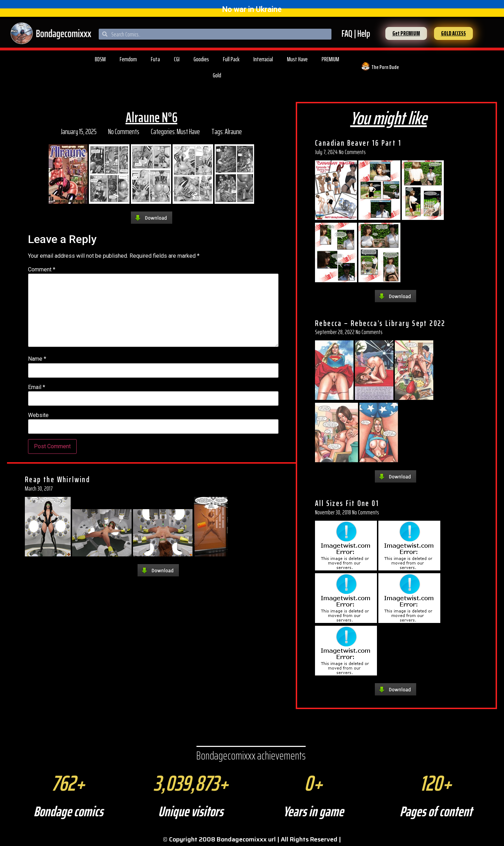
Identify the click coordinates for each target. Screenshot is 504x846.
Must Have (297, 59)
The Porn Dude (385, 67)
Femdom (128, 59)
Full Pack (231, 59)
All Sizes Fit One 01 (347, 503)
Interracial (263, 59)
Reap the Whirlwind (57, 479)
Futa (155, 59)
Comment (42, 270)
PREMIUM (330, 59)
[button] (406, 33)
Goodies (201, 59)
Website (38, 415)
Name (37, 359)
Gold (217, 75)
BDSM (100, 59)
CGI (177, 59)
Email (37, 387)
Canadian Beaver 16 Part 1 (358, 143)
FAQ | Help (356, 33)
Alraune (233, 131)
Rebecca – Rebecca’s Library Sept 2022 (380, 323)
